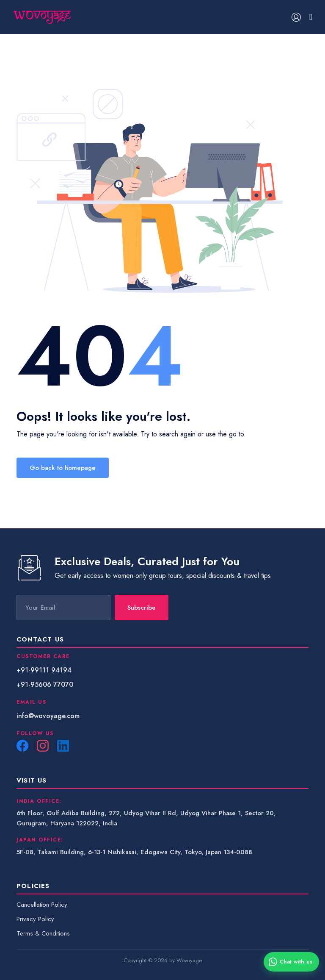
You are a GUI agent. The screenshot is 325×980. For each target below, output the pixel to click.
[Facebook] (22, 746)
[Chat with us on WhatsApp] (291, 962)
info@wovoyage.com (48, 716)
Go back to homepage (63, 468)
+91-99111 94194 (44, 670)
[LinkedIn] (63, 746)
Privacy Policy (35, 919)
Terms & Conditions (43, 933)
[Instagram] (43, 746)
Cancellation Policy (42, 905)
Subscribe (142, 608)
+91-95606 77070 (45, 684)
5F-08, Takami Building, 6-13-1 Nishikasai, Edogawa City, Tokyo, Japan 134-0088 (134, 852)
